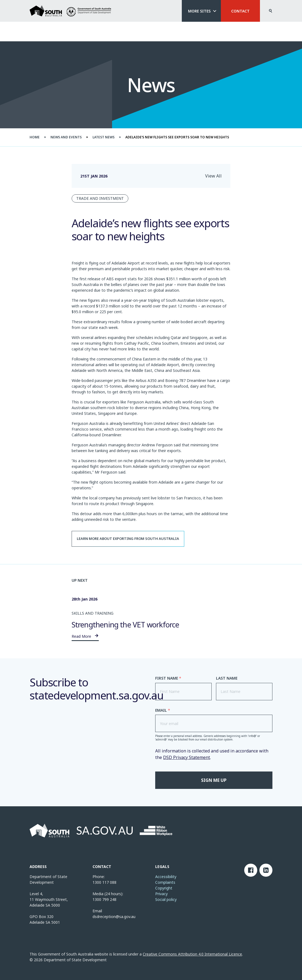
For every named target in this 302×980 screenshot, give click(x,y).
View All (213, 176)
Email (163, 710)
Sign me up (214, 780)
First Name (168, 678)
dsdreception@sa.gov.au (114, 917)
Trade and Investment (100, 198)
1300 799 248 (104, 899)
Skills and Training (93, 613)
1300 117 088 (104, 882)
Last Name (227, 678)
